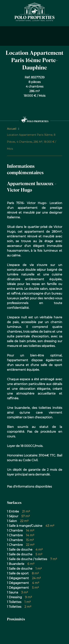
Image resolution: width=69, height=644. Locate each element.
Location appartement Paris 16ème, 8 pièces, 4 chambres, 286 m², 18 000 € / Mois (32, 142)
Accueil (12, 129)
